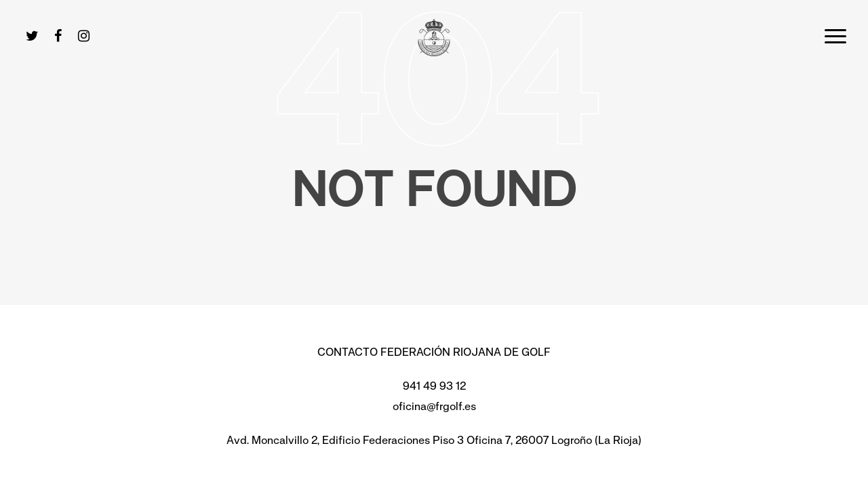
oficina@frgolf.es (434, 406)
